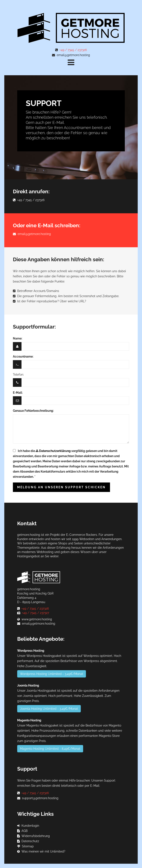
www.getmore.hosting (37, 619)
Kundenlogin (30, 826)
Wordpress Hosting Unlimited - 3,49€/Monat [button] (52, 674)
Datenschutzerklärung (55, 451)
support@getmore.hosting (40, 798)
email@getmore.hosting (73, 55)
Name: (18, 338)
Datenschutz (30, 841)
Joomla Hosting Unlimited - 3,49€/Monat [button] (49, 709)
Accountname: (23, 356)
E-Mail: (18, 393)
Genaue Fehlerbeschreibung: (33, 411)
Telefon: (18, 375)
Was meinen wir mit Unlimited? (43, 851)
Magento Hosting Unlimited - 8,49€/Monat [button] (50, 749)
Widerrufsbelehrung (36, 836)
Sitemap (28, 846)
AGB (24, 831)
